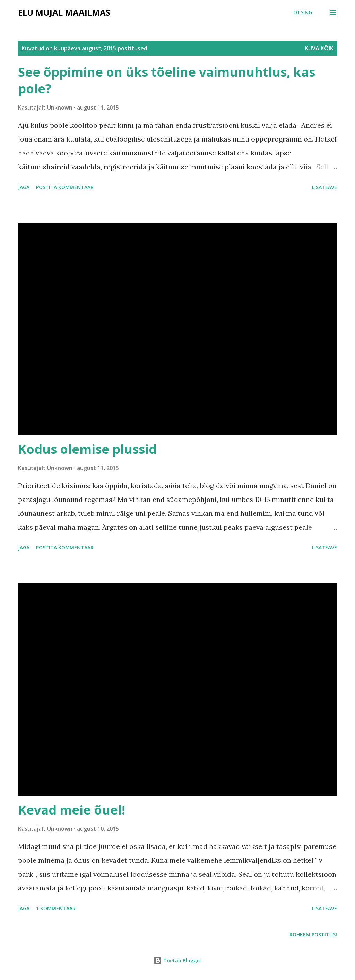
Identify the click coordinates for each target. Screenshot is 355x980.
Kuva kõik (319, 48)
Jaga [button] (24, 187)
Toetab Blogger (177, 960)
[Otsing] (303, 12)
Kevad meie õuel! (72, 810)
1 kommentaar (56, 908)
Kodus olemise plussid (87, 449)
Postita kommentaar (65, 187)
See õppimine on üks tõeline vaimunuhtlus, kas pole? (167, 80)
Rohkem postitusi (313, 934)
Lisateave (324, 187)
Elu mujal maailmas (64, 12)
